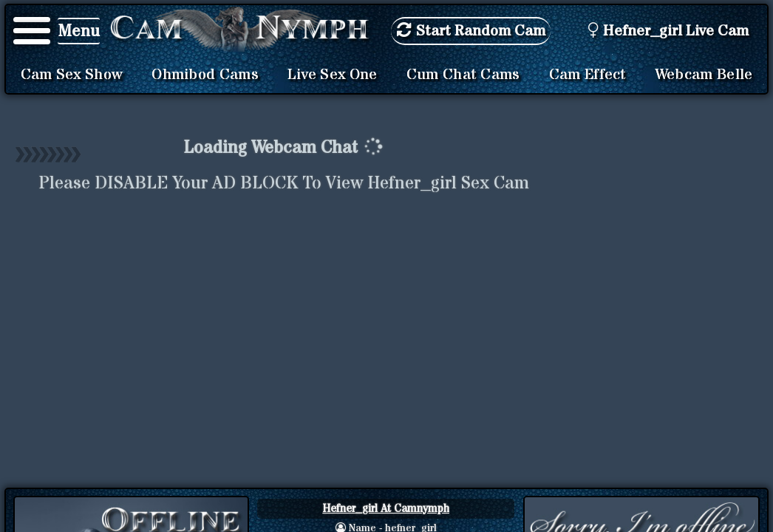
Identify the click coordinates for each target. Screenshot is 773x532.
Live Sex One (333, 75)
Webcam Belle (704, 75)
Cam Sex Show (72, 75)
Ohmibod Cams (205, 75)
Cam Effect (588, 75)
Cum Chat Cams (463, 75)
